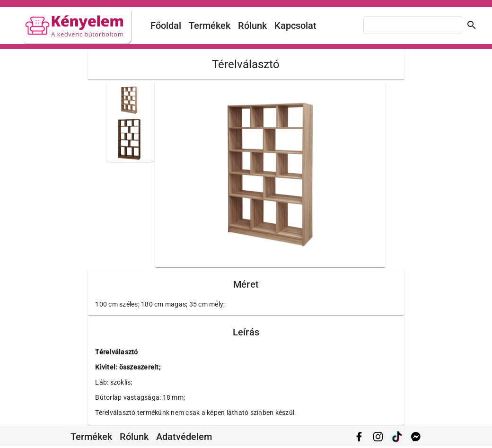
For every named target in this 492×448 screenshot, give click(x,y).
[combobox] (413, 25)
